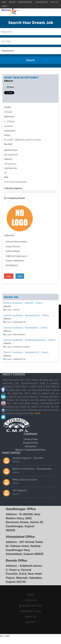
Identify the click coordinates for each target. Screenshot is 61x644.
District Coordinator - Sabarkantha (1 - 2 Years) (26, 352)
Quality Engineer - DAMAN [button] (28, 458)
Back (20, 276)
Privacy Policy (30, 443)
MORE (38, 413)
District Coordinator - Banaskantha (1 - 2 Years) (26, 315)
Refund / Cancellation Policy (30, 450)
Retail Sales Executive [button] (25, 480)
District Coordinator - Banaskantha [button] (32, 469)
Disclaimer (31, 446)
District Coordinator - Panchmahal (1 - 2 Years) (26, 328)
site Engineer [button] (20, 490)
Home (4, 2)
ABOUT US (54, 2)
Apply (9, 276)
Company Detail (14, 198)
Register (12, 2)
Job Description (13, 188)
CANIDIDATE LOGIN (41, 2)
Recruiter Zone (25, 2)
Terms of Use (30, 439)
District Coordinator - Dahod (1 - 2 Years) (23, 303)
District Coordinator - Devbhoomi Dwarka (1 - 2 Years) (29, 340)
